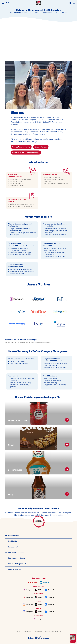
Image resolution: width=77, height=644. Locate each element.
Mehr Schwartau (13, 569)
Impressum (27, 632)
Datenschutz (38, 632)
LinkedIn (46, 583)
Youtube (34, 583)
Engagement (12, 547)
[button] (5, 3)
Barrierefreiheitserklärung (53, 632)
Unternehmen (12, 535)
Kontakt (18, 632)
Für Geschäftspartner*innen (18, 564)
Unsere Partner (41, 147)
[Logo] (39, 3)
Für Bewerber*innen (15, 552)
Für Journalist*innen (15, 558)
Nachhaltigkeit (12, 541)
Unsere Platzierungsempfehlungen (26, 153)
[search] (74, 3)
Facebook (51, 590)
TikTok (40, 590)
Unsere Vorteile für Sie (21, 147)
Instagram (29, 590)
